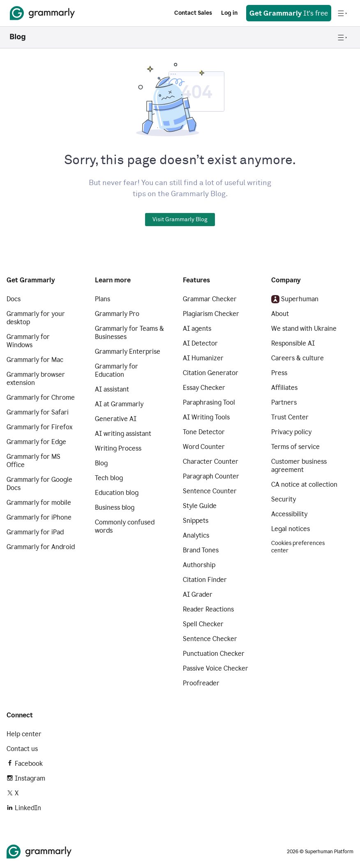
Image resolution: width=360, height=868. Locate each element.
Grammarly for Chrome (41, 397)
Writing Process (118, 448)
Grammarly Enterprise (128, 352)
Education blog (117, 493)
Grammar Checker (210, 299)
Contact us (22, 749)
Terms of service (295, 447)
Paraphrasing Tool (209, 402)
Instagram (26, 778)
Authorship (199, 565)
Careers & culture (298, 358)
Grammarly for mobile (39, 503)
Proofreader (201, 683)
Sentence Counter (210, 491)
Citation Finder (205, 580)
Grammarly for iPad (35, 532)
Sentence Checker (210, 639)
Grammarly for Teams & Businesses (129, 333)
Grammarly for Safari (38, 412)
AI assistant (112, 389)
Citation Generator (211, 373)
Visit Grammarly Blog (180, 220)
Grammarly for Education (117, 370)
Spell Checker (203, 624)
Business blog (115, 507)
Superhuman (295, 299)
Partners (284, 402)
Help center (24, 734)
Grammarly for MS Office (33, 461)
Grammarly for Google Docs (39, 484)
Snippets (196, 521)
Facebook (25, 764)
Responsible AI (293, 343)
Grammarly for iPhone (39, 517)
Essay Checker (204, 388)
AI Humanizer (203, 358)
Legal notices (291, 529)
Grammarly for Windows (28, 341)
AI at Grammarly (119, 404)
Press (279, 373)
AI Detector (200, 343)
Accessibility (289, 514)
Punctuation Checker (214, 654)
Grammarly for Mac (35, 360)
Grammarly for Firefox (39, 427)
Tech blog (109, 478)
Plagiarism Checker (211, 314)
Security (284, 499)
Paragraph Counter (211, 476)
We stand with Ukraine (304, 329)
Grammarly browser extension (36, 379)
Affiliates (284, 388)
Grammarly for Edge (36, 442)
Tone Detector (204, 432)
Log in (229, 13)
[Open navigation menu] (342, 13)
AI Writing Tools (206, 417)
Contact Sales (193, 13)
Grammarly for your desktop (36, 318)
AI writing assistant (123, 434)
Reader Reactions (208, 609)
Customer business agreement (299, 466)
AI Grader (198, 594)
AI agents (197, 329)
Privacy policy (291, 432)
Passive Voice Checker (216, 668)
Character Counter (211, 461)
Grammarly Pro (117, 314)
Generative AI (116, 419)
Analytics (196, 535)
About (280, 314)
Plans (103, 299)
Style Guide (200, 506)
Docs (14, 299)
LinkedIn (24, 808)
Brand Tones (201, 550)
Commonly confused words (125, 526)
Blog (101, 463)
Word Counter (204, 447)
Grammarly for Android (41, 547)
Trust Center (290, 417)
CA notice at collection (304, 484)
